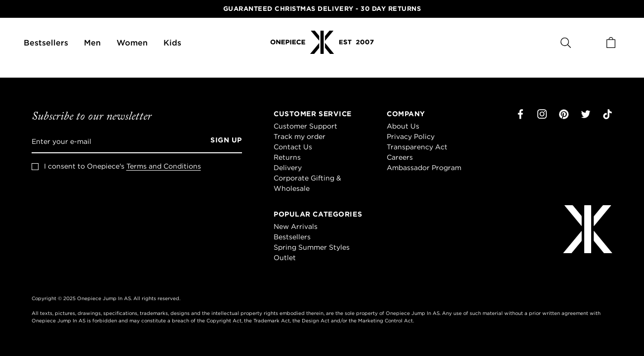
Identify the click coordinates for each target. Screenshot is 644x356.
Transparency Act (417, 147)
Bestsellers (46, 43)
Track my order (300, 136)
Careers (400, 157)
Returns (287, 157)
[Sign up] (223, 141)
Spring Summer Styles (312, 247)
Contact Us (293, 147)
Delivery (288, 168)
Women (132, 43)
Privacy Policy (411, 136)
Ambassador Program (424, 168)
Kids (172, 43)
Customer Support (305, 126)
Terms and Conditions (164, 166)
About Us (403, 126)
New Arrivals (296, 226)
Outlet (285, 258)
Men (92, 43)
